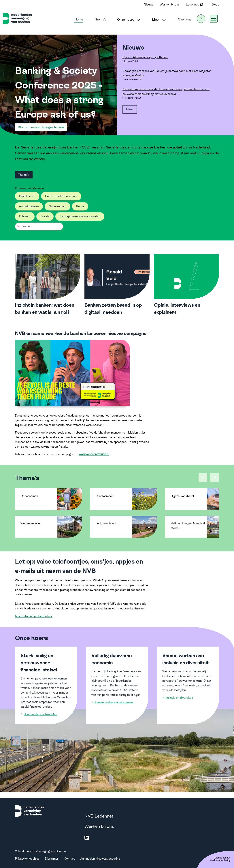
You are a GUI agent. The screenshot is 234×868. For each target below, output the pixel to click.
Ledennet (195, 4)
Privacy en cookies (27, 859)
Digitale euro (27, 196)
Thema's (100, 19)
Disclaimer (52, 859)
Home (79, 19)
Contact (69, 859)
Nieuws (149, 4)
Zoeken (26, 226)
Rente (80, 206)
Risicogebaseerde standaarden (80, 216)
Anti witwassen (29, 206)
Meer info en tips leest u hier (34, 616)
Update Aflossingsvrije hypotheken (145, 57)
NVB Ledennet (99, 816)
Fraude (45, 216)
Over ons (185, 19)
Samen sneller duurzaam (61, 196)
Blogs (215, 4)
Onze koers (129, 20)
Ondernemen (57, 206)
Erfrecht (25, 216)
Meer (160, 20)
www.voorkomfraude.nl (94, 454)
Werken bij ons (170, 4)
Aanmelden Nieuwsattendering (100, 859)
